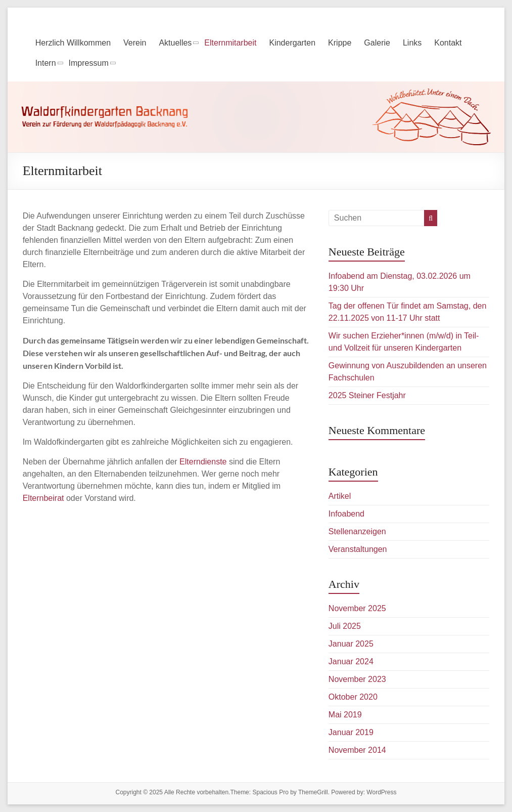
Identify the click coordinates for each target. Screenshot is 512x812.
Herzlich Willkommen (73, 43)
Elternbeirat (43, 498)
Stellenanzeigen (357, 531)
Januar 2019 (351, 732)
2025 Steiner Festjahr (367, 395)
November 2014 (357, 750)
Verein (135, 43)
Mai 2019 (345, 715)
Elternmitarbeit (230, 43)
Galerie (377, 43)
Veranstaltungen (358, 549)
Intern (46, 63)
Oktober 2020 (353, 697)
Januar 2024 (351, 661)
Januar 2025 (351, 644)
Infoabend (346, 514)
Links (412, 43)
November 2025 (357, 608)
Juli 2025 (345, 626)
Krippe (340, 43)
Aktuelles (175, 43)
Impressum (89, 63)
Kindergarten (292, 43)
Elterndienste (203, 462)
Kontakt (448, 43)
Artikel (340, 496)
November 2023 (357, 679)
